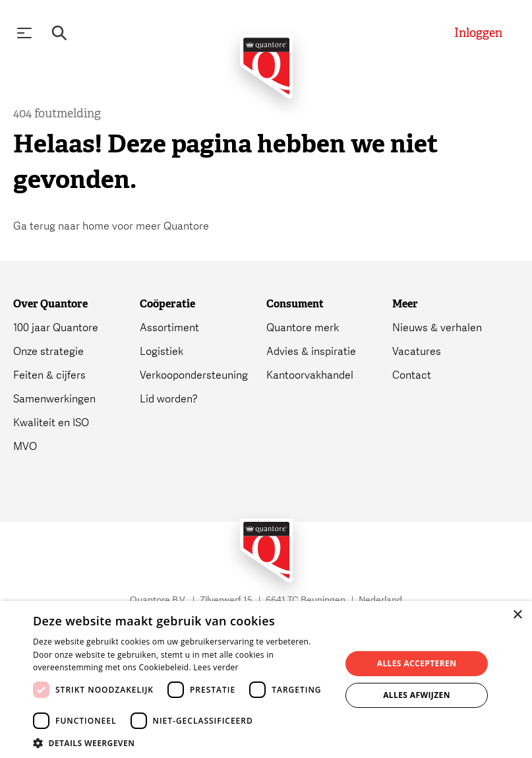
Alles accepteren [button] (417, 663)
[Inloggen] (478, 33)
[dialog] (266, 679)
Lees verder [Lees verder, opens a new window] (216, 667)
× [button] (517, 615)
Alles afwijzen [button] (417, 695)
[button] (182, 742)
